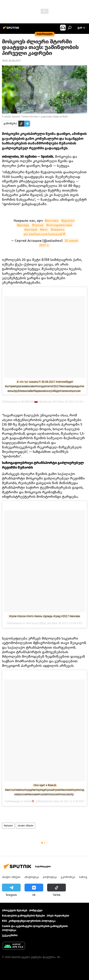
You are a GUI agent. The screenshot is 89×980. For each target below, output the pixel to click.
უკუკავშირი (10, 935)
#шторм (31, 230)
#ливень (58, 230)
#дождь (23, 225)
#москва (52, 221)
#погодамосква (59, 225)
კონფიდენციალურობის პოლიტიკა (32, 921)
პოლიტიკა (50, 877)
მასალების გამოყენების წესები (23, 916)
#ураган (68, 221)
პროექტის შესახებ (15, 910)
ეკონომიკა (68, 877)
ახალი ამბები (26, 826)
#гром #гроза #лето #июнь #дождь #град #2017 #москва (45, 616)
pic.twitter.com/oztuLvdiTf (44, 234)
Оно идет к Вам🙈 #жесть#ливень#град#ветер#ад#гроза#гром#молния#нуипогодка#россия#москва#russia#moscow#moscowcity (44, 790)
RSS (4, 921)
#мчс (44, 230)
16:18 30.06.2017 (11, 61)
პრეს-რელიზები (58, 916)
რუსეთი (8, 826)
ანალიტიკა (32, 877)
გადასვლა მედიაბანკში (55, 117)
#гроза (38, 225)
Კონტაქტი (36, 910)
